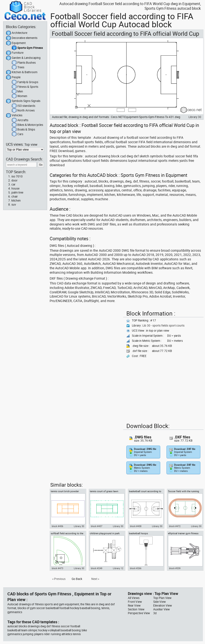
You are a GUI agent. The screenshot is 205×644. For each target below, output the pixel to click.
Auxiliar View (161, 609)
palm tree (17, 192)
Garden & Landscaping (23, 58)
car (13, 184)
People (13, 77)
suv (14, 205)
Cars (17, 134)
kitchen (16, 200)
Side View (159, 602)
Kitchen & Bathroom (22, 72)
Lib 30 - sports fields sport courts (163, 325)
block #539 (175, 568)
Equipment (16, 43)
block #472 (175, 526)
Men (17, 92)
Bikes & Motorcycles (27, 125)
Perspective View (139, 613)
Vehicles (14, 115)
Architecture (17, 33)
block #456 (57, 526)
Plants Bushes (24, 63)
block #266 (136, 568)
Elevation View (163, 606)
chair (15, 196)
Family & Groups (25, 82)
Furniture (15, 53)
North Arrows (23, 111)
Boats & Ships (23, 130)
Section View (136, 609)
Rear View (134, 606)
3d (155, 613)
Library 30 (195, 117)
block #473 (57, 568)
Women (19, 96)
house (15, 188)
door (14, 180)
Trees (18, 67)
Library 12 (118, 568)
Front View (135, 602)
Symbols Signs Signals (23, 101)
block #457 (97, 526)
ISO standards (23, 106)
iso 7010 (17, 176)
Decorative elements (22, 38)
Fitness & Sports (25, 87)
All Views (134, 598)
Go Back (77, 579)
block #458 (136, 526)
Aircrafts (20, 120)
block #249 (97, 568)
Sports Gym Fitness (27, 48)
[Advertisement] (64, 322)
